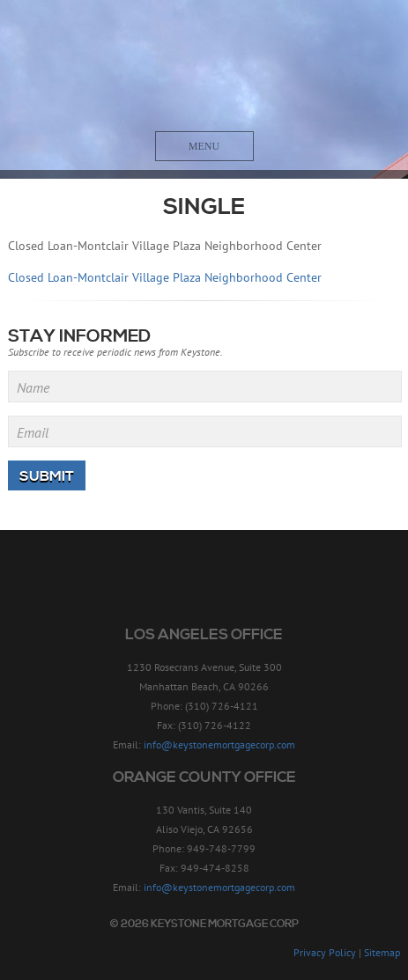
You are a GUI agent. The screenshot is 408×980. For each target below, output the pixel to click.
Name (33, 387)
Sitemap (382, 952)
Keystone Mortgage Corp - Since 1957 (204, 68)
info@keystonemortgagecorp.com (219, 744)
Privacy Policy (325, 952)
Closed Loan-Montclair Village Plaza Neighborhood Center (165, 277)
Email (33, 432)
